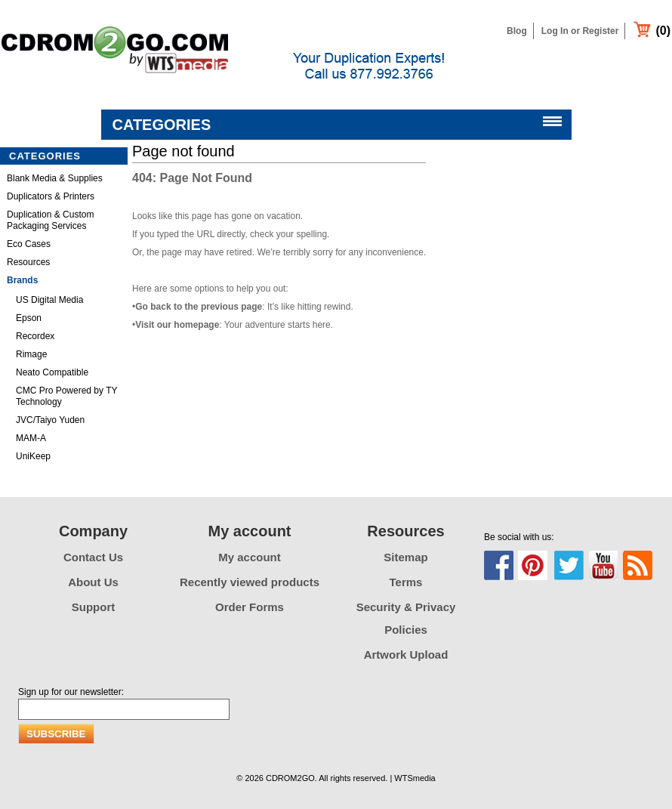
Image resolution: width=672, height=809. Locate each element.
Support (94, 607)
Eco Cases (29, 244)
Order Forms (250, 607)
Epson (29, 318)
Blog (517, 31)
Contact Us (93, 557)
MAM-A (31, 438)
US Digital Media (49, 300)
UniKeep (33, 456)
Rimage (31, 354)
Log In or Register (580, 31)
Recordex (35, 336)
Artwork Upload (406, 655)
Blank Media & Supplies (55, 178)
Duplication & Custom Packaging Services (50, 220)
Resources (28, 262)
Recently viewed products (250, 582)
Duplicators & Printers (51, 196)
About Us (93, 582)
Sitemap (405, 557)
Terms (406, 582)
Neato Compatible (52, 372)
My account (250, 557)
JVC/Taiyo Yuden (50, 420)
